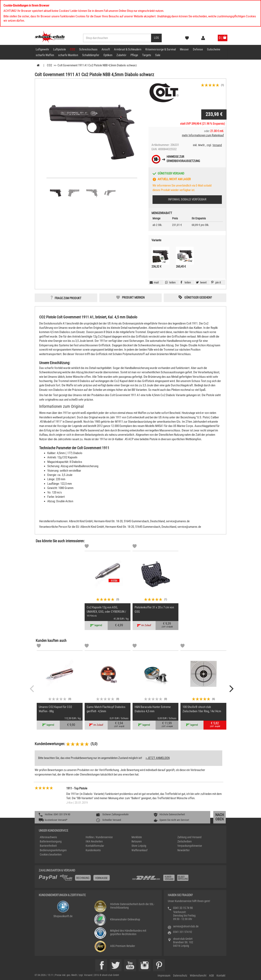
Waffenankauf (139, 850)
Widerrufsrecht (198, 976)
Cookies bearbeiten (51, 854)
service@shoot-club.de (186, 926)
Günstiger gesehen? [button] (198, 298)
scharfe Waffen (45, 55)
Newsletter (184, 850)
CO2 (72, 49)
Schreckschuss (88, 49)
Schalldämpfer (91, 55)
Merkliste (137, 837)
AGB (211, 976)
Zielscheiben (185, 841)
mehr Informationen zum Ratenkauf (203, 135)
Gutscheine (214, 49)
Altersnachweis (48, 837)
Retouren (137, 841)
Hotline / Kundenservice (99, 837)
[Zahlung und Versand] (177, 879)
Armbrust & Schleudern (128, 49)
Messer (184, 49)
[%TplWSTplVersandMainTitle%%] (84, 879)
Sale (158, 55)
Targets (147, 55)
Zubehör (121, 55)
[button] (216, 282)
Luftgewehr (42, 49)
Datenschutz (180, 976)
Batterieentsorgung (51, 841)
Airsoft (106, 49)
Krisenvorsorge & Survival (161, 49)
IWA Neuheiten (94, 841)
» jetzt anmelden (158, 758)
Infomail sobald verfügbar (187, 199)
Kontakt (221, 976)
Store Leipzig (139, 846)
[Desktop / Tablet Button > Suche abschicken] (156, 38)
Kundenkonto (93, 850)
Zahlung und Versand (189, 837)
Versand (217, 145)
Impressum (164, 976)
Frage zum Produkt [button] (68, 298)
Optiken (108, 55)
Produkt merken (133, 298)
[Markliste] (87, 547)
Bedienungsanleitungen (53, 850)
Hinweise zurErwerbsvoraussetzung (183, 159)
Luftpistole (60, 49)
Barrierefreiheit (48, 846)
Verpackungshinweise (190, 846)
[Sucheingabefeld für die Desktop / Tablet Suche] (117, 38)
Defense (198, 49)
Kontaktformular (95, 846)
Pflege (134, 55)
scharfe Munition (68, 55)
